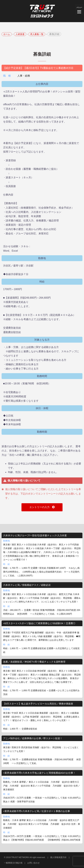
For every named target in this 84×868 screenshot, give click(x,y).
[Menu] (79, 9)
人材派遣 (20, 34)
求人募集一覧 (37, 34)
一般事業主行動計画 (13, 863)
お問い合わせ (33, 863)
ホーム (7, 34)
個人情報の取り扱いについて (24, 481)
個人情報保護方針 (58, 857)
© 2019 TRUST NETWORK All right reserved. (25, 857)
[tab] (42, 481)
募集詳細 (54, 34)
